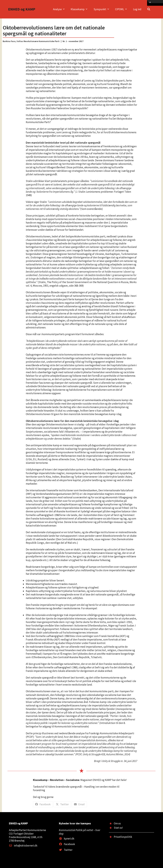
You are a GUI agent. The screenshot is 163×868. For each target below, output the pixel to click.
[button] (149, 9)
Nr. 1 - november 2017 (73, 41)
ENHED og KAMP (22, 9)
